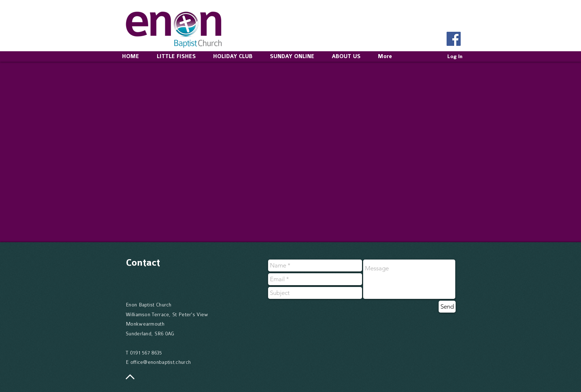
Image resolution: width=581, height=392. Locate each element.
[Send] (447, 307)
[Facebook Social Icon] (454, 39)
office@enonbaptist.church (161, 362)
